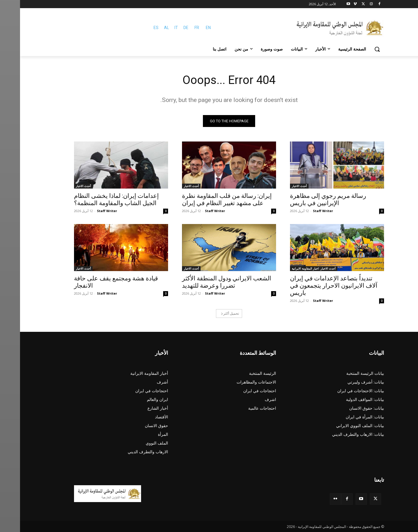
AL (146, 28)
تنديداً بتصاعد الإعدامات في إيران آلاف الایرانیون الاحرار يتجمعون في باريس (314, 286)
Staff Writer (303, 211)
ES (136, 28)
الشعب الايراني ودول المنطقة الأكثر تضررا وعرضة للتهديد (207, 282)
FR (177, 28)
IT (156, 28)
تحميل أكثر (210, 313)
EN (188, 28)
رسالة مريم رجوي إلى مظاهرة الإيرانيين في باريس (308, 199)
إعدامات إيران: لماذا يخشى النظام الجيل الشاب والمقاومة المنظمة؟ (96, 199)
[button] (357, 49)
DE (166, 28)
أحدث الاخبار (279, 186)
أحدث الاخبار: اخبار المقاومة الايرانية (294, 268)
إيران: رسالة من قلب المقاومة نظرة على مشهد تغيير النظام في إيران (207, 199)
